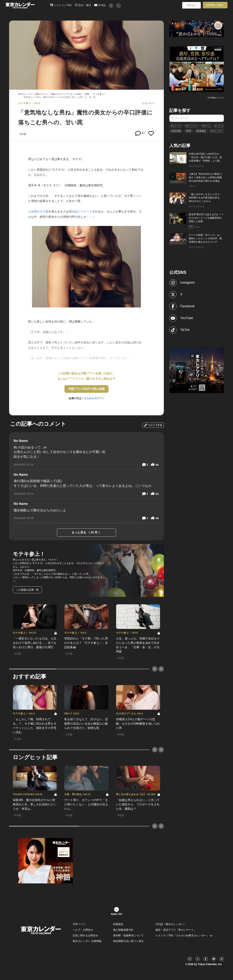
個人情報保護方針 (123, 930)
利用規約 (118, 924)
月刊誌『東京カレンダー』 (171, 924)
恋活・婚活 (83, 5)
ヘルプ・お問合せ (83, 930)
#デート (206, 126)
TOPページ (79, 924)
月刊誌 (100, 5)
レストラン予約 (61, 5)
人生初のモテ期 (38, 211)
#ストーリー (192, 126)
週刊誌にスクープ (80, 211)
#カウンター (217, 131)
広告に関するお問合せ (85, 935)
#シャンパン (221, 126)
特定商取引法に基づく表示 (128, 941)
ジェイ (137, 196)
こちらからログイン (93, 398)
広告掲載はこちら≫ (216, 98)
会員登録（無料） (215, 5)
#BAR (188, 131)
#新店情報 (176, 131)
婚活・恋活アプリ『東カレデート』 (176, 930)
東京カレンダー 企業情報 (87, 941)
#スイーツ (176, 126)
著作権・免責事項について (128, 935)
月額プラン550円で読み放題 (87, 389)
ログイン (191, 5)
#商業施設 (201, 131)
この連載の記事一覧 (27, 590)
